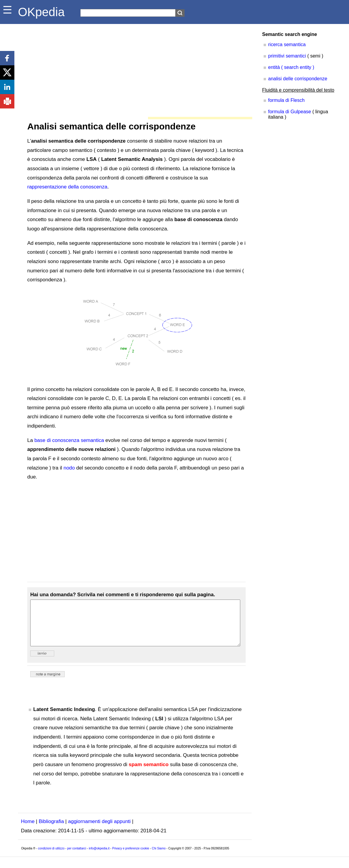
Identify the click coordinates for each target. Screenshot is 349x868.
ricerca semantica (287, 44)
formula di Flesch (286, 100)
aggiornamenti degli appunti (99, 830)
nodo (69, 468)
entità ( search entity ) (291, 67)
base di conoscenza (57, 440)
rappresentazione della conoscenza (67, 187)
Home (28, 830)
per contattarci (77, 857)
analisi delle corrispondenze (298, 79)
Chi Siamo (159, 857)
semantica (92, 440)
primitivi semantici (287, 56)
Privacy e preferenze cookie (130, 857)
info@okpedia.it (99, 857)
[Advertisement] (135, 69)
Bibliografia (51, 830)
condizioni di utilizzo (51, 857)
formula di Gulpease (290, 112)
